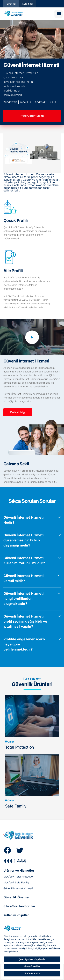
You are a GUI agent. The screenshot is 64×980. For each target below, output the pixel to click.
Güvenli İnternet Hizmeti (18, 888)
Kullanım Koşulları (16, 915)
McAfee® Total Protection (19, 877)
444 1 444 (15, 861)
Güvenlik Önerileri (17, 897)
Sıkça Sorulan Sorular (19, 906)
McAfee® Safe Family (16, 882)
